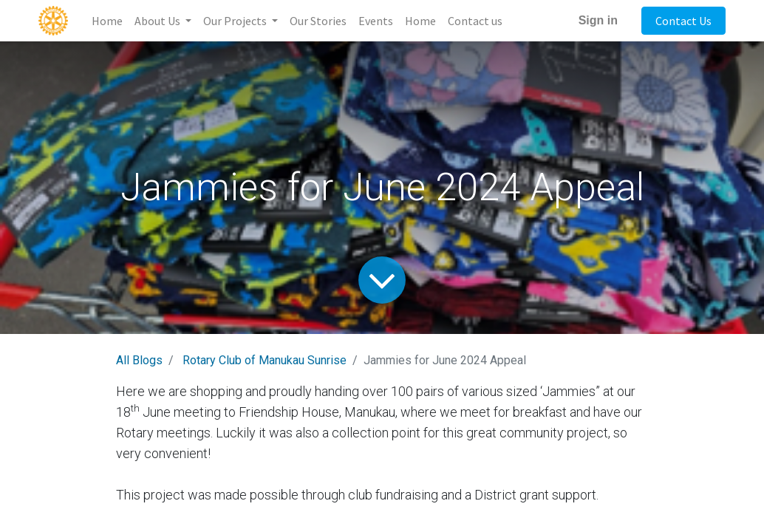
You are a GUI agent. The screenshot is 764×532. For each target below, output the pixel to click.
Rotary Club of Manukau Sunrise (265, 360)
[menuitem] (107, 21)
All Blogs (139, 360)
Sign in (598, 20)
